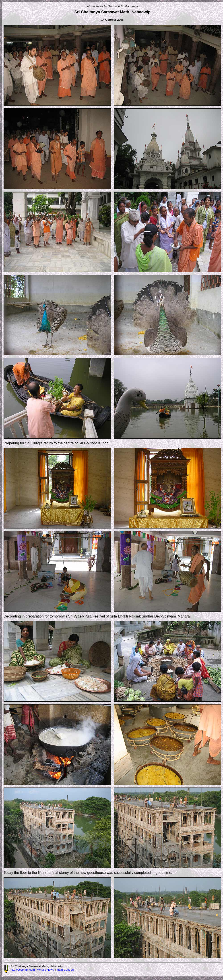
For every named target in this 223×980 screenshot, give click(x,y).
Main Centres (65, 970)
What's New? (46, 970)
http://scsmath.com (23, 970)
